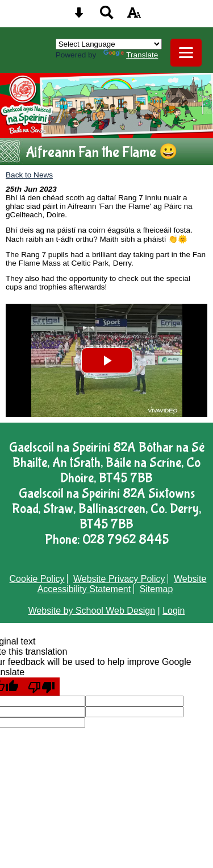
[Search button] (107, 16)
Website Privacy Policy (119, 579)
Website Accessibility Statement (122, 584)
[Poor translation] (41, 687)
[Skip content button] (79, 16)
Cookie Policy (37, 579)
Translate (131, 55)
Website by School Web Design (92, 611)
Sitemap (156, 589)
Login (174, 611)
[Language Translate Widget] (109, 44)
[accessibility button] (134, 16)
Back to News (29, 175)
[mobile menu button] (186, 53)
